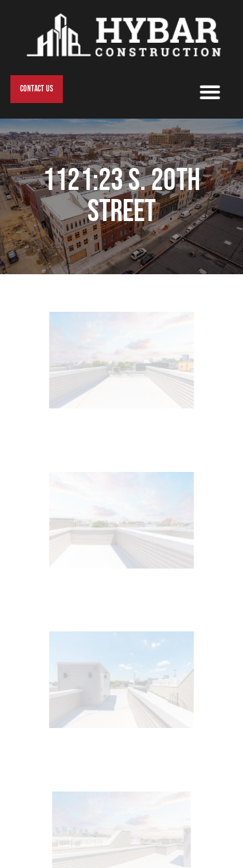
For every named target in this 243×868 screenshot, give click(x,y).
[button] (210, 92)
